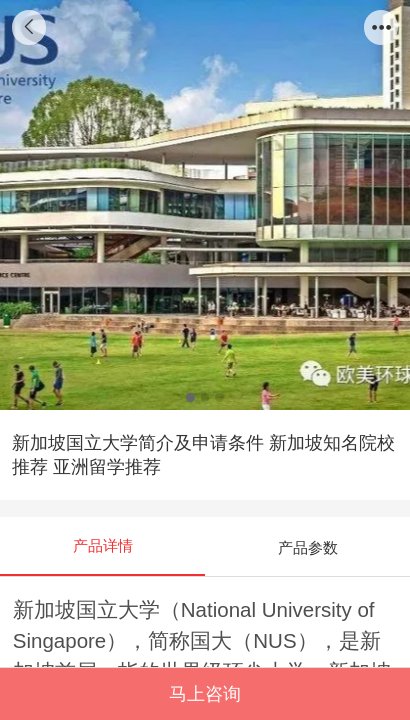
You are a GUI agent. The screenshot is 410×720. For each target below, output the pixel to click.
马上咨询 (205, 694)
